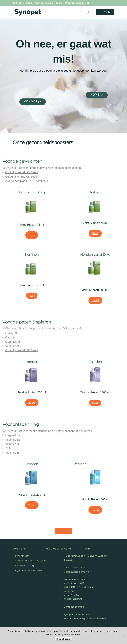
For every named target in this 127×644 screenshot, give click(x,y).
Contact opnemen (74, 607)
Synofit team (22, 556)
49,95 (95, 300)
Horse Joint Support (77, 567)
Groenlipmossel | (16, 172)
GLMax (32, 172)
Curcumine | (13, 177)
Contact (31, 102)
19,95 (32, 235)
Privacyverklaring (24, 565)
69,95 (95, 403)
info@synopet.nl (73, 599)
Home (95, 95)
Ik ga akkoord (63, 639)
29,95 (32, 403)
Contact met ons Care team (30, 560)
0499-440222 (24, 3)
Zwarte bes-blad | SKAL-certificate (27, 181)
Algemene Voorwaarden (28, 570)
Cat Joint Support (97, 556)
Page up (62, 531)
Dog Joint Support (76, 556)
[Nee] (123, 636)
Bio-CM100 (28, 177)
